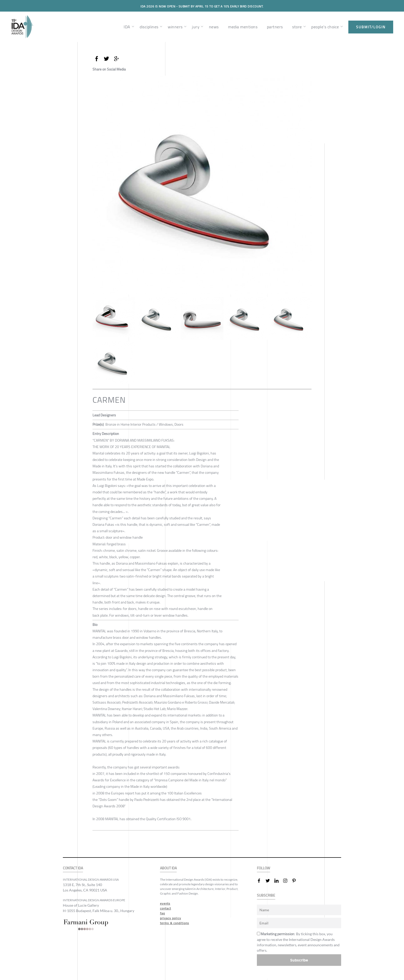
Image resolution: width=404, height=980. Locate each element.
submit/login (371, 27)
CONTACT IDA (73, 868)
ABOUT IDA (168, 868)
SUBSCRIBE (266, 895)
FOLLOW (263, 868)
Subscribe (299, 960)
